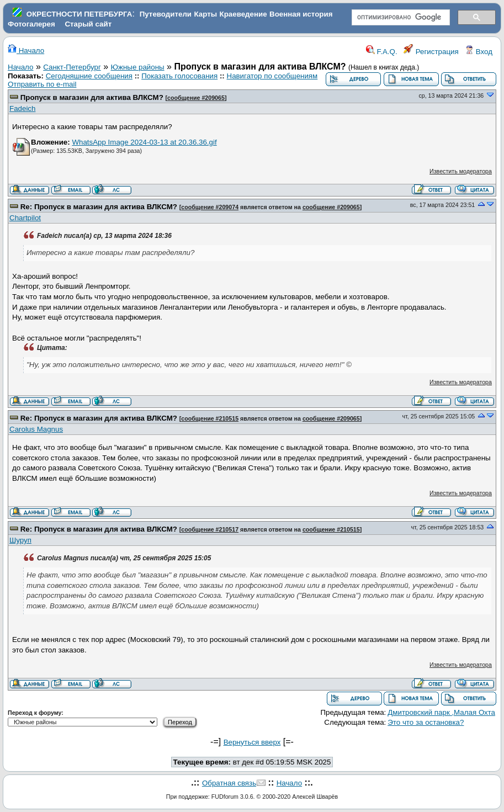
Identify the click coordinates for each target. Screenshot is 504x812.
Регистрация (431, 52)
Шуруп (20, 540)
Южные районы (138, 67)
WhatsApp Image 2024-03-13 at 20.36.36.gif (144, 142)
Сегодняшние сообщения (89, 76)
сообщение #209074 (210, 207)
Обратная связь (229, 783)
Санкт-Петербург (72, 67)
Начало (26, 51)
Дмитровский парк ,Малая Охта (441, 712)
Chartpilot (25, 218)
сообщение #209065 (196, 98)
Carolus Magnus (36, 429)
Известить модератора (461, 171)
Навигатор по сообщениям (272, 76)
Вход (479, 52)
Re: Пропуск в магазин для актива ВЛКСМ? (99, 207)
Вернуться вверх (252, 742)
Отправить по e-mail (42, 84)
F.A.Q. (382, 52)
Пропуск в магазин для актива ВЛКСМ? (92, 97)
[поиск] (400, 18)
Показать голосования (179, 76)
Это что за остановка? (426, 722)
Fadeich (22, 108)
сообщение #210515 (210, 418)
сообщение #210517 (210, 529)
